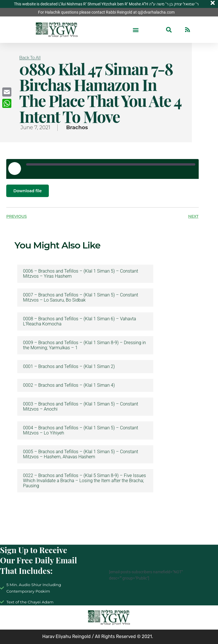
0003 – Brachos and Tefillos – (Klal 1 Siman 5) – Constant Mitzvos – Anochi (81, 407)
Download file (28, 191)
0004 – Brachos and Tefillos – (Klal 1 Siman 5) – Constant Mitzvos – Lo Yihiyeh (81, 430)
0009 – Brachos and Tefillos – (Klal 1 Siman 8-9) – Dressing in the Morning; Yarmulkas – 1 (84, 345)
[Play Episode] (14, 168)
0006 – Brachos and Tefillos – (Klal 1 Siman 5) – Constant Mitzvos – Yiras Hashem (81, 274)
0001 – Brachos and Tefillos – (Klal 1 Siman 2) (69, 367)
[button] (136, 30)
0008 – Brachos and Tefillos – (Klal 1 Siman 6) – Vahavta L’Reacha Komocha (79, 321)
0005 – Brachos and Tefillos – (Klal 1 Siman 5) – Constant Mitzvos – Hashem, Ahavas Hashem (81, 454)
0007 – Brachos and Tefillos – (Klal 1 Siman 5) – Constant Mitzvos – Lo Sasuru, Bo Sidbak (81, 298)
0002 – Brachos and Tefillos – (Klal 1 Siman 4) (69, 385)
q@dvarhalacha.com (156, 12)
